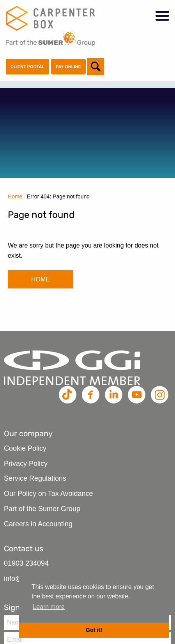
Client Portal (27, 67)
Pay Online (68, 67)
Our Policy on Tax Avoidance (48, 494)
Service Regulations (35, 478)
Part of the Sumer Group (42, 509)
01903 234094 (26, 563)
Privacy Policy (26, 464)
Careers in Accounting (38, 524)
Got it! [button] (94, 630)
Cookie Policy (25, 448)
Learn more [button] (49, 607)
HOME (41, 279)
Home (15, 196)
